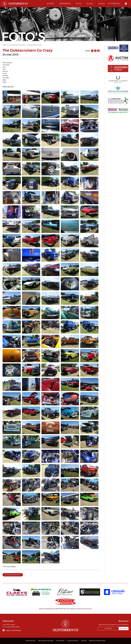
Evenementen (65, 4)
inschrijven (124, 629)
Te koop (90, 4)
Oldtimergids (114, 4)
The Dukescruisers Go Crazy (34, 45)
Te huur (101, 4)
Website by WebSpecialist (97, 641)
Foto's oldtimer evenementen (18, 45)
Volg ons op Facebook (13, 630)
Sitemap (84, 641)
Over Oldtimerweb (9, 625)
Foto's (78, 4)
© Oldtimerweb (31, 641)
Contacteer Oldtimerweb (11, 627)
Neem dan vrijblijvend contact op (73, 609)
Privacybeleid (60, 641)
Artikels (50, 4)
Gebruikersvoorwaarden (46, 641)
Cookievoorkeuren (73, 641)
